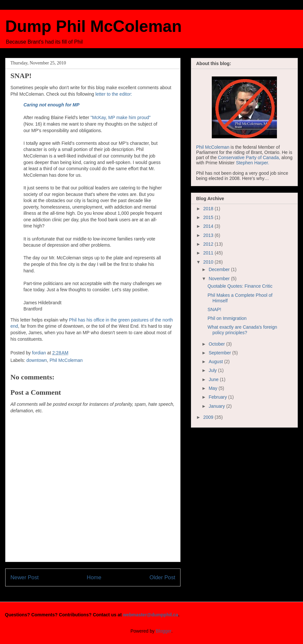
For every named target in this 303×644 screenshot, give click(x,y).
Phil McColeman (66, 360)
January (217, 406)
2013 (209, 235)
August (216, 362)
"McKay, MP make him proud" (121, 117)
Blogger (163, 631)
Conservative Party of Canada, (249, 158)
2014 (209, 226)
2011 (209, 253)
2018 (209, 209)
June (214, 379)
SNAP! (214, 309)
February (218, 397)
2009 (209, 417)
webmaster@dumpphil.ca (150, 615)
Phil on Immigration (227, 318)
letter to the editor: (114, 94)
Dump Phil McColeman (94, 26)
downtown (37, 360)
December (220, 269)
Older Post (162, 577)
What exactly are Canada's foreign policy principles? (242, 330)
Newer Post (25, 577)
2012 (209, 244)
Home (94, 577)
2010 (209, 262)
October (217, 344)
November (220, 279)
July (213, 370)
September (220, 353)
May (213, 388)
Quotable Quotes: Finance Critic (240, 286)
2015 (209, 217)
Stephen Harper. (252, 163)
